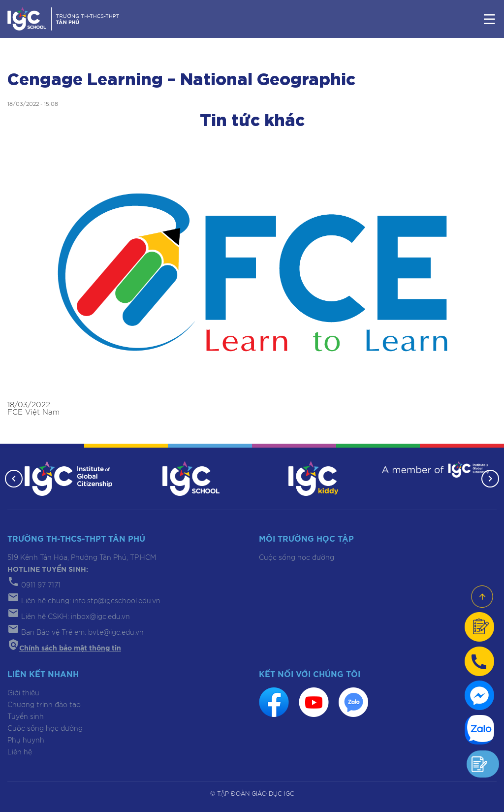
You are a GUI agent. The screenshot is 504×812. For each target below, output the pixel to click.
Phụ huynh (26, 741)
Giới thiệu (23, 693)
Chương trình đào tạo (44, 705)
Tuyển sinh (26, 717)
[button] (14, 479)
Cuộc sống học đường (297, 558)
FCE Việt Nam (33, 412)
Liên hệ (20, 752)
